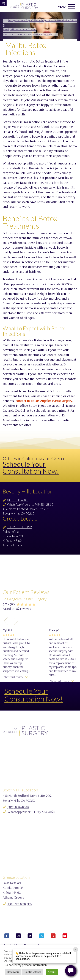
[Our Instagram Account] (18, 936)
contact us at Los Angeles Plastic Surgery (44, 401)
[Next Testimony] (16, 651)
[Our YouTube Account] (65, 936)
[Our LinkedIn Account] (30, 936)
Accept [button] (52, 972)
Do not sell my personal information (26, 965)
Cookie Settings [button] (33, 972)
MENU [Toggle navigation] (66, 6)
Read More (13, 972)
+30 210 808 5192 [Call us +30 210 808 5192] (19, 527)
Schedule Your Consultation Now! (31, 468)
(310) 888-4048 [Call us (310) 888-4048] (18, 500)
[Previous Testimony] (5, 651)
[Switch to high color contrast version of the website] (3, 3)
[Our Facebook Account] (7, 936)
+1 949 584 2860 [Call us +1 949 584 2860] (42, 505)
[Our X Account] (42, 936)
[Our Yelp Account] (53, 936)
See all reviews (18, 724)
